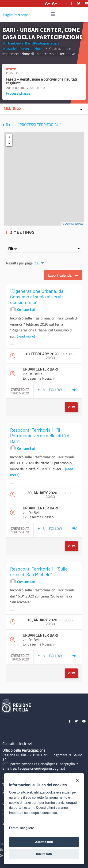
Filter (44, 249)
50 (37, 263)
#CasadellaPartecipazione (23, 48)
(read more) (26, 336)
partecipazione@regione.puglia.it (39, 768)
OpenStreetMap (74, 224)
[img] (53, 14)
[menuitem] (39, 263)
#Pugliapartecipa (46, 43)
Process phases (18, 93)
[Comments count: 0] (75, 390)
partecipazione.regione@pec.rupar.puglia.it (44, 764)
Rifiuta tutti (44, 854)
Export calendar (63, 275)
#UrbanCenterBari (17, 43)
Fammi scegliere (21, 828)
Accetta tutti (44, 842)
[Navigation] (53, 14)
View (71, 407)
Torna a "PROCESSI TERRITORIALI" (32, 125)
